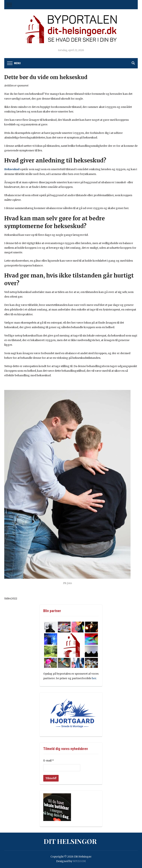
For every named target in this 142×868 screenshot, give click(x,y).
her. (94, 678)
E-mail (49, 761)
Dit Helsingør (70, 841)
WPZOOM (79, 861)
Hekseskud (12, 169)
